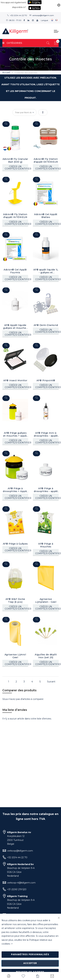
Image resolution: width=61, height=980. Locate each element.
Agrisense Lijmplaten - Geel (45, 597)
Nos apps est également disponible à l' (13, 5)
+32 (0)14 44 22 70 (18, 15)
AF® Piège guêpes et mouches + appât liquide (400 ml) (15, 432)
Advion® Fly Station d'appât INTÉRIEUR (15, 215)
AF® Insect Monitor (15, 379)
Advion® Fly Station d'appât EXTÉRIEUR (45, 160)
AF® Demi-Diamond (45, 324)
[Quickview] (6, 124)
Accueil (6, 72)
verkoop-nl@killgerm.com (21, 883)
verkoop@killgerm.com (43, 15)
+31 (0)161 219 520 (17, 889)
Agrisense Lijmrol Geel (15, 652)
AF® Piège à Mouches (45, 542)
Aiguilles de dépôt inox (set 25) (45, 652)
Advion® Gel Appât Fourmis (15, 270)
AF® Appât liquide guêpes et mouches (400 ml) (15, 325)
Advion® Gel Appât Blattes (45, 215)
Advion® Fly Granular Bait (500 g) (15, 160)
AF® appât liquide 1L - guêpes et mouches (45, 270)
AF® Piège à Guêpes (15, 540)
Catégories (12, 43)
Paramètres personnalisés (30, 954)
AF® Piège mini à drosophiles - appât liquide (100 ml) (45, 432)
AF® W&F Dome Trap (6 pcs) (15, 597)
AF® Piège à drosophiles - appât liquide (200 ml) (45, 487)
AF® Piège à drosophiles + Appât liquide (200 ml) (15, 487)
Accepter (30, 963)
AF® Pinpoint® (45, 379)
